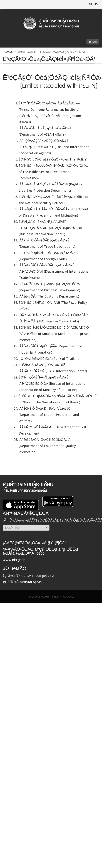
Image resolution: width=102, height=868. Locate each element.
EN (97, 5)
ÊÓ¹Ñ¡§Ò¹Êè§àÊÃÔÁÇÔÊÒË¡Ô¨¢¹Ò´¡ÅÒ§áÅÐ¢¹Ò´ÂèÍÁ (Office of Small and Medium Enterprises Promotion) (54, 334)
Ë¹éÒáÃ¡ (8, 52)
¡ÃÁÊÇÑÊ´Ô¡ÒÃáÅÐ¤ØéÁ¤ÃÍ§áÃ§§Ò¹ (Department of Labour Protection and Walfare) (49, 415)
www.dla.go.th (14, 560)
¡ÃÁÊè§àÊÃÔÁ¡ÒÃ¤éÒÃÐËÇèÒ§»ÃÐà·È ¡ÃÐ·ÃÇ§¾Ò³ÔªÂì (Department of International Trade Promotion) (54, 271)
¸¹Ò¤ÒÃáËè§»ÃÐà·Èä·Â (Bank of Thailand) (50, 359)
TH (91, 5)
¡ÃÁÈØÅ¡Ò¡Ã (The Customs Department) (49, 296)
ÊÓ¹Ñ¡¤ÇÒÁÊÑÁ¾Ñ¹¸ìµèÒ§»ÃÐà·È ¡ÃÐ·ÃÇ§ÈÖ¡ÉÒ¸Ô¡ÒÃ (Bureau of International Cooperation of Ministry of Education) (53, 383)
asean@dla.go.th (31, 582)
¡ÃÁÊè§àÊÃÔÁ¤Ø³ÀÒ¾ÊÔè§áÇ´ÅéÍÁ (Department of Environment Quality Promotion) (47, 446)
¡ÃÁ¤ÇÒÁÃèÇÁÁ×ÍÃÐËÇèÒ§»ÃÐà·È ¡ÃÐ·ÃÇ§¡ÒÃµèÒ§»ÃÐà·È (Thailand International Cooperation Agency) (54, 147)
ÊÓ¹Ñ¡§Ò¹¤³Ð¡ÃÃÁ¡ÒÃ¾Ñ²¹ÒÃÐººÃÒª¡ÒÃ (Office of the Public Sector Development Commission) (54, 172)
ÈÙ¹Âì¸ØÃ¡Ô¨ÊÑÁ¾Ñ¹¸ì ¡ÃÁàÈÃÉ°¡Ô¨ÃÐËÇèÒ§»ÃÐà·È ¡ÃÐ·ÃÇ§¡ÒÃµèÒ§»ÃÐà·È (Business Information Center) (52, 228)
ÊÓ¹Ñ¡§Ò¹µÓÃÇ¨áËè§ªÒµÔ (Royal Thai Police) (53, 159)
